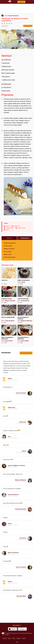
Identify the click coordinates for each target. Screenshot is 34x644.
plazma (8, 226)
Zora (9, 436)
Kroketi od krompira (10, 243)
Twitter (9, 638)
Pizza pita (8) (8, 251)
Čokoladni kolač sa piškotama (25, 334)
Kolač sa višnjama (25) (9, 314)
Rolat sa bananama (9, 257)
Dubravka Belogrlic (20, 509)
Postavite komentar (26, 353)
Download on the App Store (13, 629)
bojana (10, 582)
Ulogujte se (21, 2)
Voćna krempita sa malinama (25, 314)
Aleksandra (23, 422)
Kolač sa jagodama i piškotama (9, 334)
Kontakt (7, 635)
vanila (7, 230)
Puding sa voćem (9, 295)
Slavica (24, 451)
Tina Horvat (23, 538)
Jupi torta (9, 276)
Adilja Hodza (12, 407)
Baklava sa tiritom (9, 249)
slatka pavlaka (10, 228)
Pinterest (24, 638)
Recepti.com (3, 634)
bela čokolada (21, 228)
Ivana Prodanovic (13, 16)
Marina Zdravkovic (13, 552)
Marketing (29, 633)
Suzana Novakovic (13, 494)
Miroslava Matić (21, 596)
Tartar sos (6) (8, 246)
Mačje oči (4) (7, 254)
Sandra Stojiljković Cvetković (16, 465)
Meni (17, 642)
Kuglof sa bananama (25, 276)
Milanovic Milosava (21, 480)
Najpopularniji (25, 238)
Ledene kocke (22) (25, 295)
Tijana (10, 523)
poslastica (17, 226)
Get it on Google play (22, 629)
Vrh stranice (16, 625)
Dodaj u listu (28, 26)
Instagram (19, 638)
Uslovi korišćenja (22, 633)
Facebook (5, 638)
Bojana (10, 378)
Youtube (14, 638)
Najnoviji (9, 238)
